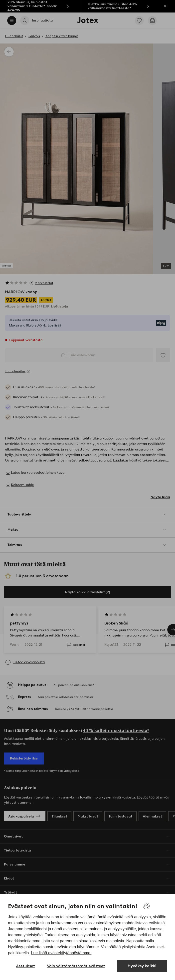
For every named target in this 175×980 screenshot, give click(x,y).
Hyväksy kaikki (142, 966)
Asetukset (25, 966)
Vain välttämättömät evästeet (76, 966)
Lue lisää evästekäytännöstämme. (61, 953)
